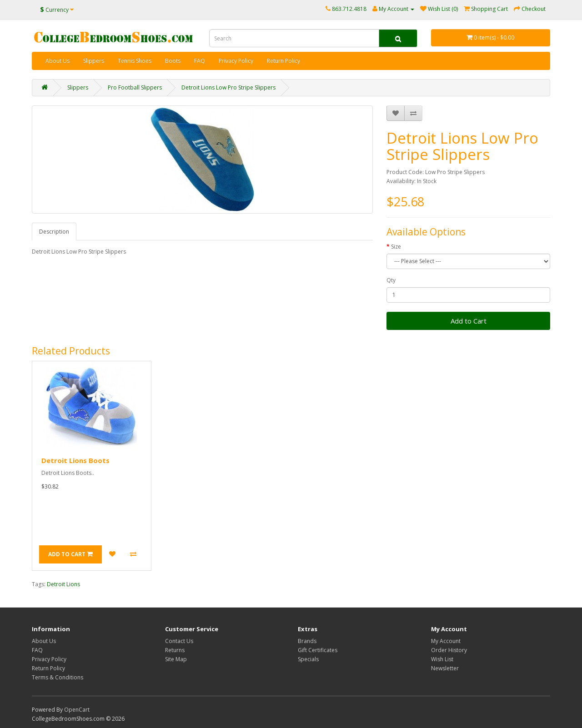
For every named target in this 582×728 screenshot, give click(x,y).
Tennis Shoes (135, 61)
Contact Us (179, 641)
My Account (446, 641)
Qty (391, 280)
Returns (175, 650)
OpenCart (77, 710)
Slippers (94, 61)
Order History (449, 650)
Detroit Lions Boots (75, 460)
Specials (308, 659)
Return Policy (283, 61)
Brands (307, 641)
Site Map (176, 659)
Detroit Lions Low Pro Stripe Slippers (228, 87)
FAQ (200, 61)
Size (396, 247)
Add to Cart (469, 321)
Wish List (442, 659)
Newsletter (445, 668)
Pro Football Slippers (135, 87)
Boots (173, 61)
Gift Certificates (318, 650)
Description (54, 232)
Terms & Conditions (58, 677)
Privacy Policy (236, 61)
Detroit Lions (63, 584)
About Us (58, 61)
